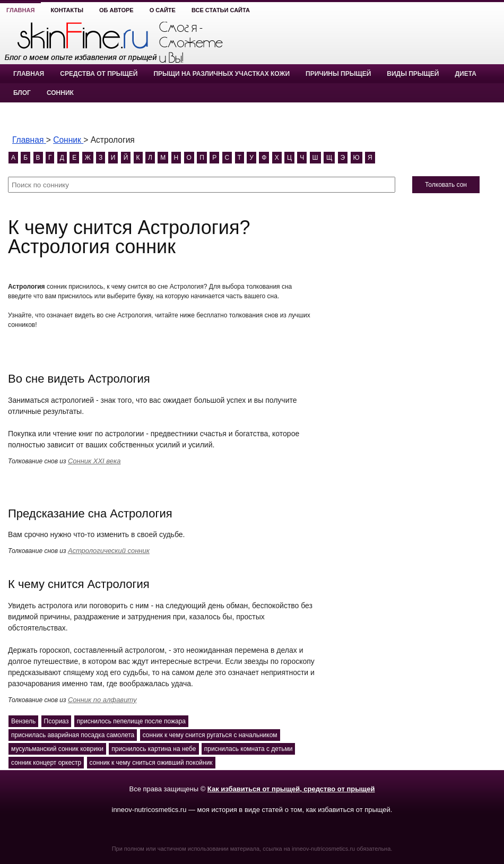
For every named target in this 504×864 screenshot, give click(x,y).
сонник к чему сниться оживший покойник (151, 763)
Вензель (23, 721)
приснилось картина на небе (154, 749)
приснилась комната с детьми (249, 749)
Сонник (60, 93)
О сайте (163, 10)
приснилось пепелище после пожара (131, 721)
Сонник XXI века (94, 461)
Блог (22, 93)
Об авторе (116, 10)
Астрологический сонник (109, 551)
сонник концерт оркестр (46, 763)
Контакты (67, 10)
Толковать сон (446, 185)
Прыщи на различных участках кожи (221, 74)
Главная (20, 10)
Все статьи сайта (221, 10)
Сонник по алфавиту (102, 700)
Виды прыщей (413, 74)
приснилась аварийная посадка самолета (73, 735)
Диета (465, 74)
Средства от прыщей (99, 74)
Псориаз (57, 721)
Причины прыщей (338, 74)
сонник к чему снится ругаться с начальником (210, 735)
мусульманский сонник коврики (57, 749)
